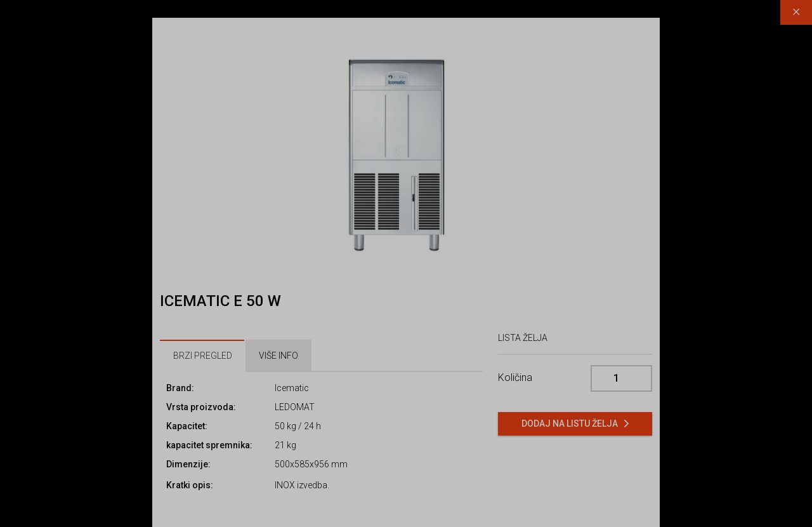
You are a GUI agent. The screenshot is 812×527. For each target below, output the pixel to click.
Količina (515, 377)
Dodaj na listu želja (570, 424)
